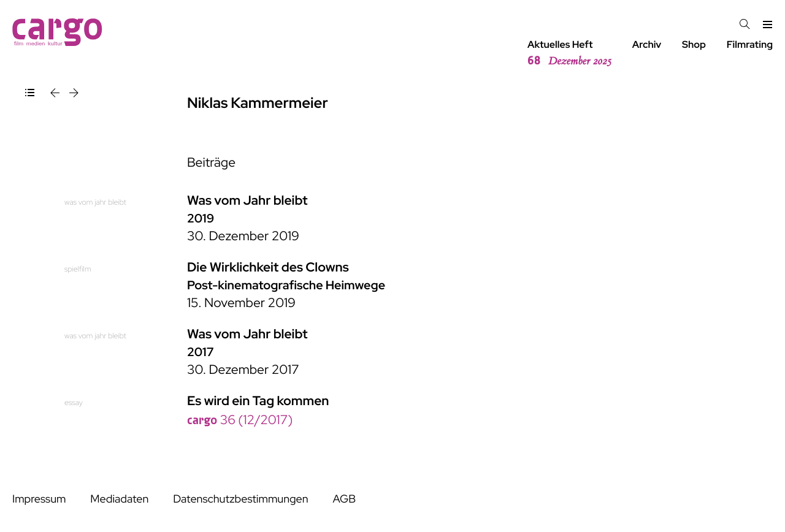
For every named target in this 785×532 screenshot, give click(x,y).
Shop (694, 44)
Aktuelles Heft (569, 53)
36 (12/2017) (240, 420)
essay (74, 402)
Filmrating (750, 44)
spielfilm (78, 269)
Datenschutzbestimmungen (240, 499)
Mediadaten (119, 499)
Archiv (647, 44)
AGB (344, 499)
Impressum (39, 499)
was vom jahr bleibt (95, 202)
